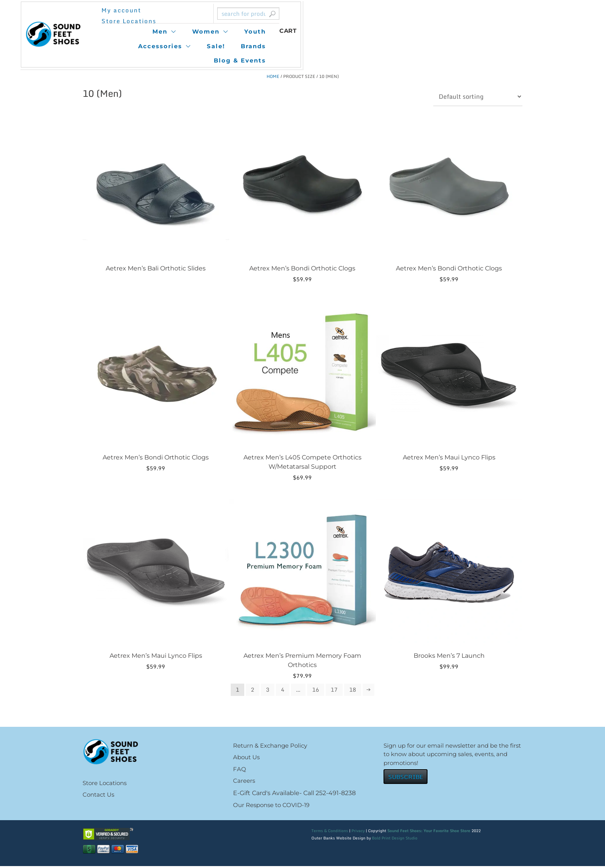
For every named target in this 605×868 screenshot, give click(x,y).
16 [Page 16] (316, 690)
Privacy (358, 833)
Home (273, 76)
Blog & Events (465, 31)
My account (180, 16)
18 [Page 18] (354, 690)
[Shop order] (478, 97)
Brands (411, 31)
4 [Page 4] (282, 690)
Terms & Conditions (330, 833)
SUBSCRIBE (406, 778)
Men (174, 31)
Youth (269, 31)
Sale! (373, 31)
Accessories (318, 31)
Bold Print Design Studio (395, 840)
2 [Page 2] (251, 690)
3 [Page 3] (266, 690)
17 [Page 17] (335, 690)
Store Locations (243, 16)
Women (220, 31)
